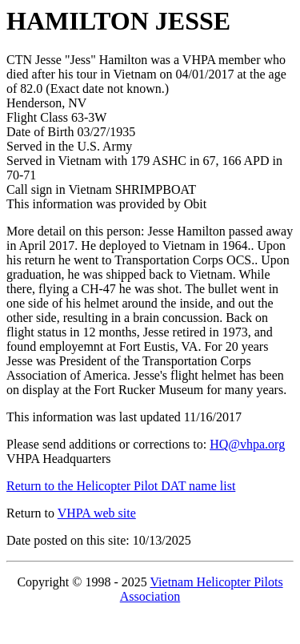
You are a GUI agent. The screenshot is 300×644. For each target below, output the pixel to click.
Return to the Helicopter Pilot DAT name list (121, 486)
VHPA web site (97, 513)
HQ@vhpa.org (247, 444)
